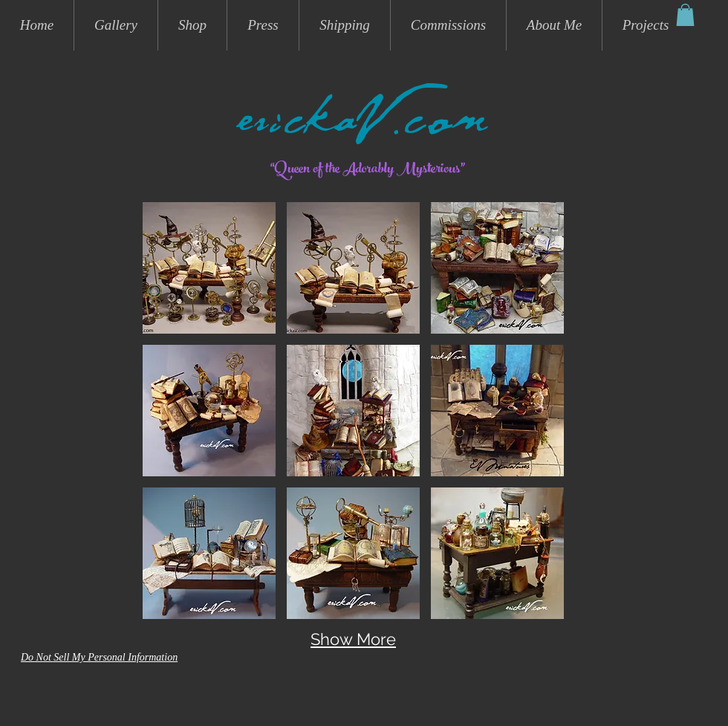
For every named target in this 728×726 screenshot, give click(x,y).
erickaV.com (364, 127)
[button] (685, 15)
